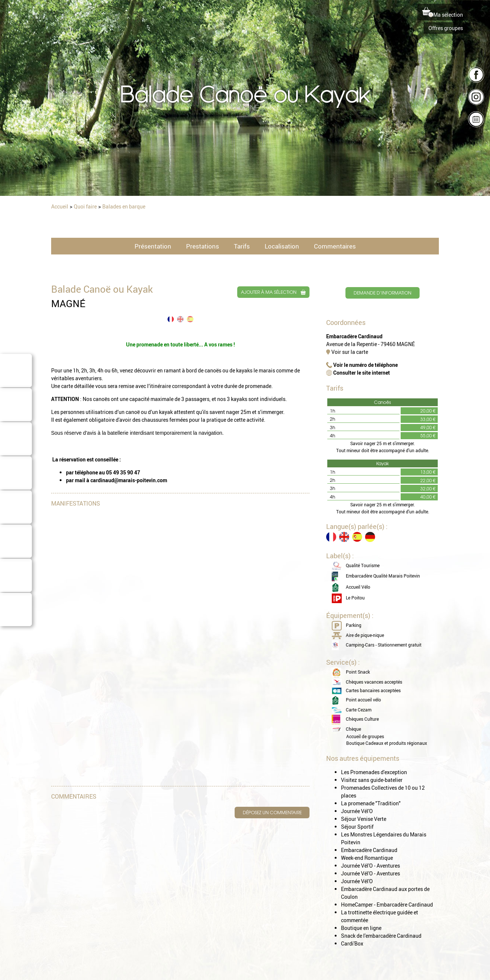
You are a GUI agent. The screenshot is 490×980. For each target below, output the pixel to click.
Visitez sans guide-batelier (372, 781)
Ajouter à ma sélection (269, 293)
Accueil (60, 206)
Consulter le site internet (358, 374)
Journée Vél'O (357, 812)
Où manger (16, 485)
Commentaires (335, 246)
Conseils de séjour (16, 517)
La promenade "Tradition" (371, 804)
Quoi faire (16, 553)
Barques (16, 417)
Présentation (153, 246)
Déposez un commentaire (272, 813)
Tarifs (242, 246)
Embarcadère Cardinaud (369, 851)
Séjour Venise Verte (364, 820)
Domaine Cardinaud (16, 619)
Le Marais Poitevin (16, 380)
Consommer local (16, 585)
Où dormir (16, 451)
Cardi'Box (352, 944)
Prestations (203, 246)
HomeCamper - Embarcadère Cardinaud (387, 905)
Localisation (282, 246)
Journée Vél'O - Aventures (370, 866)
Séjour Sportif (357, 827)
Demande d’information (382, 293)
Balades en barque (125, 206)
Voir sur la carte (347, 353)
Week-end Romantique (367, 859)
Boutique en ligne (361, 929)
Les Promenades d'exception (374, 773)
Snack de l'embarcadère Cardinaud (381, 936)
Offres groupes (446, 28)
